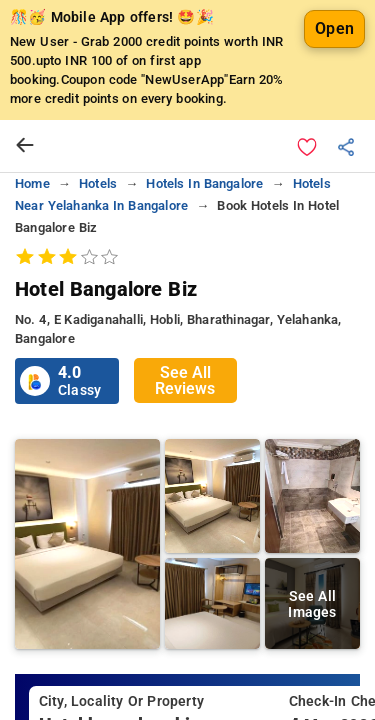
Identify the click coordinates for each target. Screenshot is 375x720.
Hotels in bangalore (204, 183)
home (32, 183)
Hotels (98, 183)
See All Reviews (185, 380)
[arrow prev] (25, 146)
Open (334, 28)
